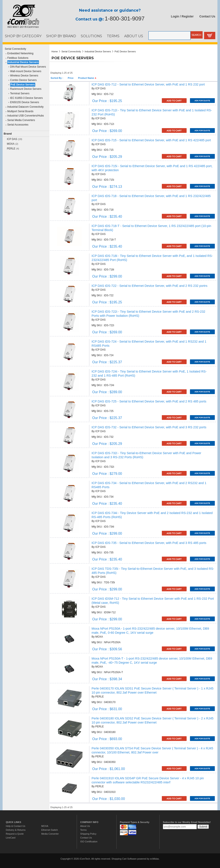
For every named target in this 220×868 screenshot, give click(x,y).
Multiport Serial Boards (20, 111)
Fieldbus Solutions (18, 58)
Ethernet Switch (50, 830)
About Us (85, 826)
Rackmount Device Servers (26, 89)
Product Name (87, 78)
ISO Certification (89, 842)
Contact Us (207, 16)
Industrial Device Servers (23, 62)
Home (55, 51)
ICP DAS (12, 139)
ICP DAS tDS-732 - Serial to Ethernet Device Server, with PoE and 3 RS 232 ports (149, 427)
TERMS (113, 36)
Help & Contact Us (15, 826)
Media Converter (50, 834)
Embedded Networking (20, 53)
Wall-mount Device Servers (26, 71)
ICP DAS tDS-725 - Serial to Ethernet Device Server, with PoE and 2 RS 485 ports (149, 401)
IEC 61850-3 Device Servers (26, 98)
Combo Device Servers (23, 80)
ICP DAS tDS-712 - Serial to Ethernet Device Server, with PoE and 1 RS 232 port (148, 84)
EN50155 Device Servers (25, 102)
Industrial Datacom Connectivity (25, 107)
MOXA (11, 144)
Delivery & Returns (16, 830)
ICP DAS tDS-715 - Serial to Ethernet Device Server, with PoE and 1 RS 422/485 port (151, 140)
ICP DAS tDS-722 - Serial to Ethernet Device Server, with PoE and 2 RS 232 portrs (149, 286)
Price (71, 78)
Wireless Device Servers (24, 76)
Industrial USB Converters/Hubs (26, 116)
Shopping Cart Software (124, 859)
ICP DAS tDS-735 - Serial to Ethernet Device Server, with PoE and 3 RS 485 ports (149, 543)
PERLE (11, 149)
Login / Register (182, 16)
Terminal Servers (20, 93)
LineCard (11, 838)
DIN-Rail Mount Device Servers (28, 67)
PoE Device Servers (23, 85)
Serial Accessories (18, 125)
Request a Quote (15, 834)
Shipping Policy (88, 834)
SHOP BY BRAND (61, 36)
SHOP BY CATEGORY (23, 36)
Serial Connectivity (15, 49)
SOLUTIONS (91, 36)
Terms (83, 830)
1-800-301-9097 (125, 19)
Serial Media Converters (21, 120)
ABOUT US (134, 36)
